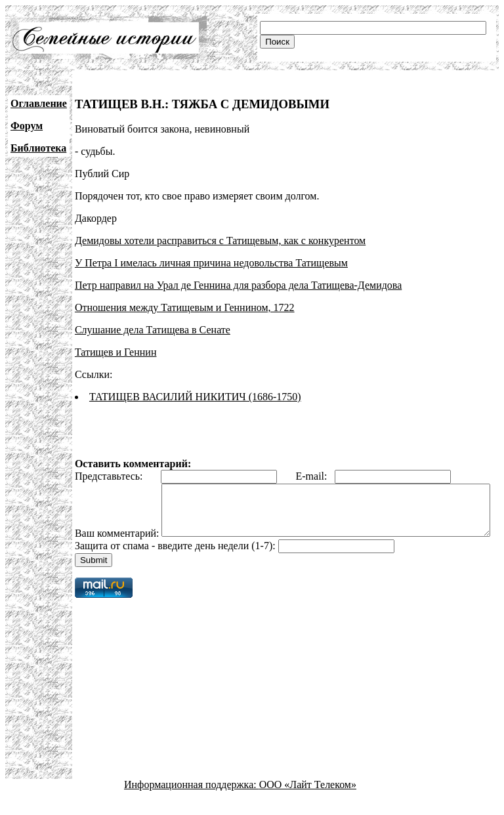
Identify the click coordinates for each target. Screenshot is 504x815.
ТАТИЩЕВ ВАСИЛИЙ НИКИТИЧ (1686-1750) (195, 397)
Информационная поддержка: (192, 804)
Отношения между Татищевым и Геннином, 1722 (185, 307)
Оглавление (39, 103)
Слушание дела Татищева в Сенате (153, 330)
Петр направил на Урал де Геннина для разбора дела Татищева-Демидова (238, 285)
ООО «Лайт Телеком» (308, 804)
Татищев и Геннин (116, 352)
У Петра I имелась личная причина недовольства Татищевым (211, 263)
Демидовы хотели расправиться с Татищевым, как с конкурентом (220, 240)
